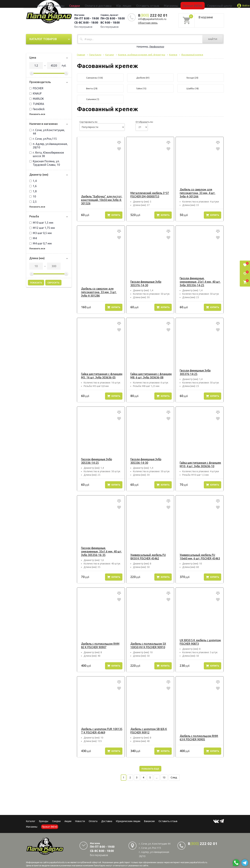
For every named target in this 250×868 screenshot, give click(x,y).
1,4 (33, 181)
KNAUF (36, 93)
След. (174, 778)
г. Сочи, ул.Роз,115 (43, 139)
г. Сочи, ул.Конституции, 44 (47, 132)
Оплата (93, 821)
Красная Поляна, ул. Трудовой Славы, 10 (45, 163)
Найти (213, 39)
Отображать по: (144, 122)
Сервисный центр (193, 4)
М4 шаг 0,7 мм (41, 243)
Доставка (107, 821)
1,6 (33, 186)
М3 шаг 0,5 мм (41, 233)
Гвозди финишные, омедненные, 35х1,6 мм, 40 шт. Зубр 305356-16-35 (101, 551)
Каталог (70, 4)
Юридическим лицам (128, 821)
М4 (33, 238)
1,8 (33, 191)
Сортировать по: (89, 122)
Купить (114, 215)
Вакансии (149, 821)
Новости (80, 821)
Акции (68, 821)
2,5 (33, 202)
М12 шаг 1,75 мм (42, 228)
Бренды (81, 4)
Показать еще (150, 769)
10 (33, 196)
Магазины (32, 827)
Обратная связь (148, 23)
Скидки (56, 821)
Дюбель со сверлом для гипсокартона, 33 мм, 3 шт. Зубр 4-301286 (101, 292)
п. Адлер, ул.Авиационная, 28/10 (49, 146)
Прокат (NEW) (174, 4)
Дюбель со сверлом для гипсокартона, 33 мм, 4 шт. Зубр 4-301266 (199, 193)
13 (164, 778)
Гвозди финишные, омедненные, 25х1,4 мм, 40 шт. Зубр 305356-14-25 (199, 282)
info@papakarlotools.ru (152, 19)
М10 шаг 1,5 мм (41, 223)
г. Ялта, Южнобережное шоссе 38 (47, 154)
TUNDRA (37, 104)
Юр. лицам (126, 4)
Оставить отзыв (143, 4)
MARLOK (37, 99)
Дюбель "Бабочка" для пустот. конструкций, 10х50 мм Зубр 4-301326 (100, 200)
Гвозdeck (37, 109)
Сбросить (53, 283)
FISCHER (36, 88)
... (157, 778)
